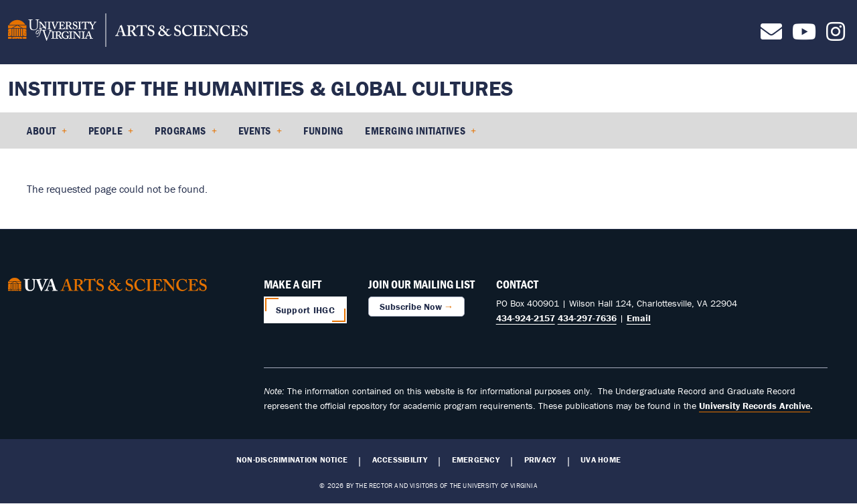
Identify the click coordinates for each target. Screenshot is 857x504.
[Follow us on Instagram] (836, 35)
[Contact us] (771, 35)
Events (255, 131)
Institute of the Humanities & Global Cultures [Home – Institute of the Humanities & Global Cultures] (261, 88)
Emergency (476, 460)
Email (639, 318)
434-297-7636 (587, 318)
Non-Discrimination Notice (292, 460)
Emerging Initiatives (415, 131)
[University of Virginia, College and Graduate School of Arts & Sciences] (128, 32)
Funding (323, 131)
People (105, 131)
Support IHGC (305, 310)
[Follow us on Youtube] (804, 35)
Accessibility (400, 460)
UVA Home (601, 460)
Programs (180, 131)
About (42, 131)
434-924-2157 (526, 318)
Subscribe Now (411, 307)
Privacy (540, 460)
